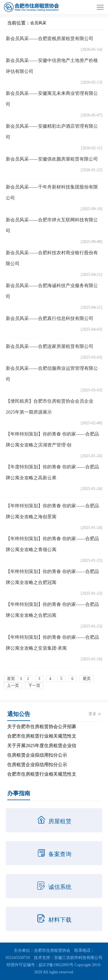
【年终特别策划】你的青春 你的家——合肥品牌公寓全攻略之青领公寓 (52, 544)
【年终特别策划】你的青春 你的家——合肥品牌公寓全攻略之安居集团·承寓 (52, 643)
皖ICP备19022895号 (56, 965)
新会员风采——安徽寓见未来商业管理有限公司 (52, 99)
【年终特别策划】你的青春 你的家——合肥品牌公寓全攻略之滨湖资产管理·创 (52, 439)
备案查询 (54, 853)
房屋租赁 (54, 820)
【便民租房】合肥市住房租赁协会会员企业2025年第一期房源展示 (50, 407)
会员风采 (38, 23)
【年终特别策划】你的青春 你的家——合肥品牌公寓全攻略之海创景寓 (52, 511)
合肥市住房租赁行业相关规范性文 (42, 736)
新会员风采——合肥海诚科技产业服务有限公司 (52, 291)
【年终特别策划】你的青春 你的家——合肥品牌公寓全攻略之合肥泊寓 (52, 610)
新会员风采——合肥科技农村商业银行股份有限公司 (52, 258)
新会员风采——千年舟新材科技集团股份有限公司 (52, 192)
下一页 (34, 686)
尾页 (87, 679)
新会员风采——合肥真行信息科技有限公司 (50, 318)
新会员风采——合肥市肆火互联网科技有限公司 (52, 225)
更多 (95, 714)
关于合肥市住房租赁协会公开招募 (42, 726)
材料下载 (54, 919)
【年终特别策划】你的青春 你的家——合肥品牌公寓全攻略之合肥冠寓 (52, 577)
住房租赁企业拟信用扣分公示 (37, 755)
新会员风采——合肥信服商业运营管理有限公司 (52, 374)
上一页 (13, 686)
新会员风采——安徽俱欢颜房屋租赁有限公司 (52, 159)
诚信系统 (54, 886)
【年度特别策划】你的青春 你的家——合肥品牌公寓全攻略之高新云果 (52, 472)
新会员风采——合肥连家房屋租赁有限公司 (50, 346)
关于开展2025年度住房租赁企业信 (42, 746)
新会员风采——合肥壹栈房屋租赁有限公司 (50, 38)
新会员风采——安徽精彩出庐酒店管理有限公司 (52, 132)
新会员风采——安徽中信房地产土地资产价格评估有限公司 (52, 66)
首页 (11, 679)
